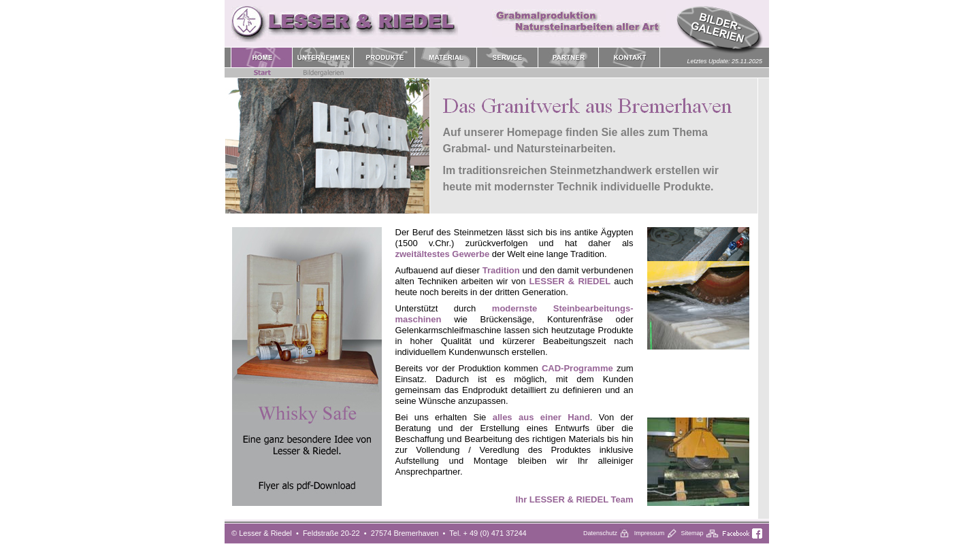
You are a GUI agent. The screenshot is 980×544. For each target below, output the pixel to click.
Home (497, 293)
